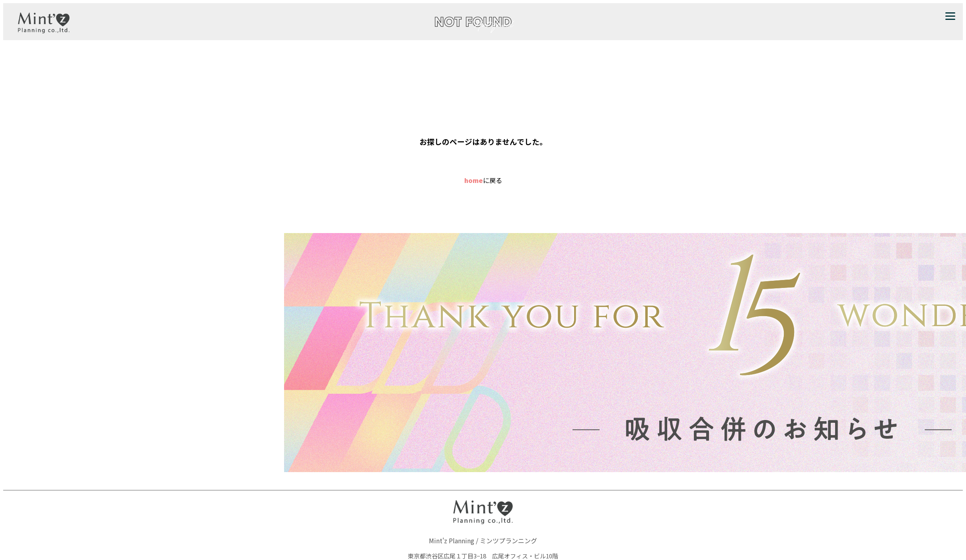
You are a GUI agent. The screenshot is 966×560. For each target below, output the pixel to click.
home (474, 180)
